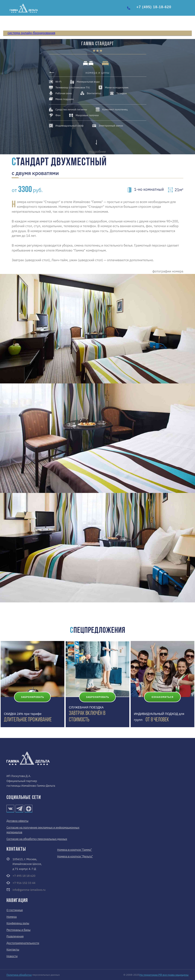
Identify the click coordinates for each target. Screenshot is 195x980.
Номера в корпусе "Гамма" (75, 850)
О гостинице (15, 910)
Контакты (13, 950)
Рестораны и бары (18, 930)
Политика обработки (19, 975)
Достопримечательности (23, 943)
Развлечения (15, 936)
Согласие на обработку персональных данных (37, 839)
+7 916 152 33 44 (24, 883)
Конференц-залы (18, 923)
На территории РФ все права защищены (164, 975)
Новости (12, 956)
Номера (12, 917)
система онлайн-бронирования (31, 33)
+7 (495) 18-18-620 (154, 7)
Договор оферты (17, 821)
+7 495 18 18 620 (24, 876)
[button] (188, 9)
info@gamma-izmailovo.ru (29, 890)
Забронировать (32, 697)
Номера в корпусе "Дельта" (75, 856)
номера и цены (97, 73)
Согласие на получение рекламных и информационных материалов (43, 830)
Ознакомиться (162, 697)
